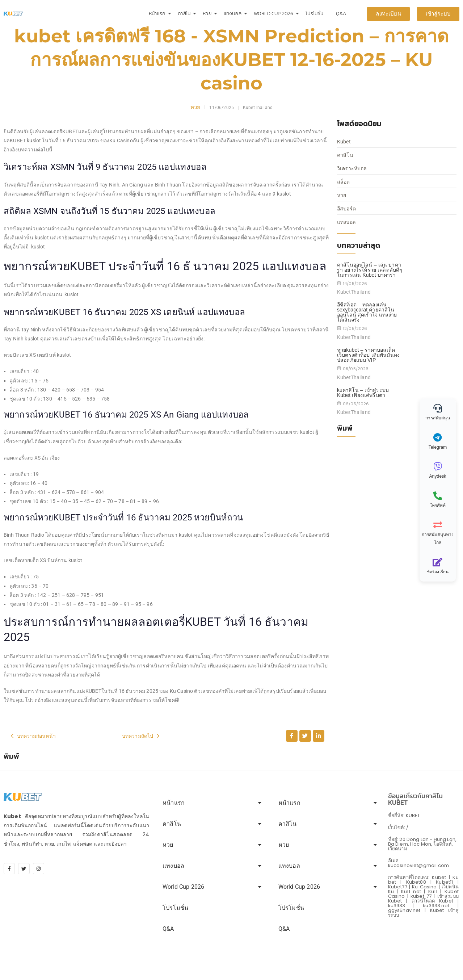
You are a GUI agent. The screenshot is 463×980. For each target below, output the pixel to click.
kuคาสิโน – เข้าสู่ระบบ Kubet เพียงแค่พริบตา (363, 393)
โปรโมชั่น (314, 14)
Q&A (341, 14)
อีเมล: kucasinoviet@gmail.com (419, 863)
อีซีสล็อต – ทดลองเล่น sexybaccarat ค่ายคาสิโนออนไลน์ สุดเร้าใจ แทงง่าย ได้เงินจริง (367, 312)
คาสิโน (185, 14)
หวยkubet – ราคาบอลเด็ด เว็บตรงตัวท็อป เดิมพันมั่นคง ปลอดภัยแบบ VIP (368, 355)
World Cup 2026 (275, 14)
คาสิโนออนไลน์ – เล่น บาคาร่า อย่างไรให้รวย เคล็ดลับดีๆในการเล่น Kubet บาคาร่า (370, 270)
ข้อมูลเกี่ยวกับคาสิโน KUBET (415, 799)
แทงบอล (234, 14)
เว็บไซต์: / (398, 827)
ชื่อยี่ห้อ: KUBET (404, 815)
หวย (208, 14)
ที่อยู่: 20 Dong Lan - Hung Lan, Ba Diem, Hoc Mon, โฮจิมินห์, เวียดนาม (422, 844)
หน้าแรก (158, 14)
